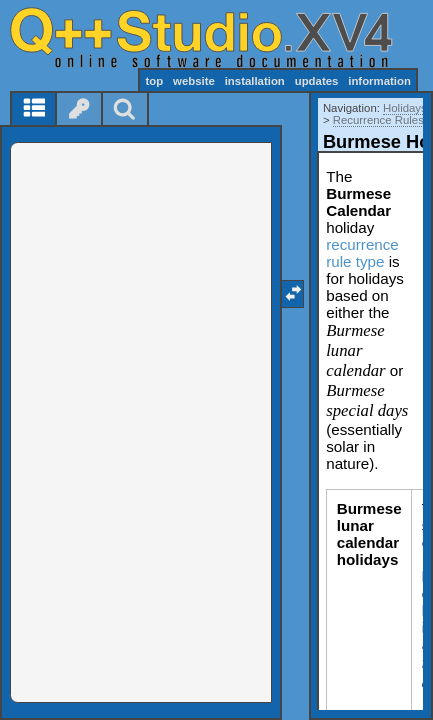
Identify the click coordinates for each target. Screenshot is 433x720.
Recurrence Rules (378, 120)
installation (255, 81)
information (379, 81)
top (154, 81)
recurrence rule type (362, 253)
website (194, 81)
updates (317, 81)
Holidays (405, 108)
